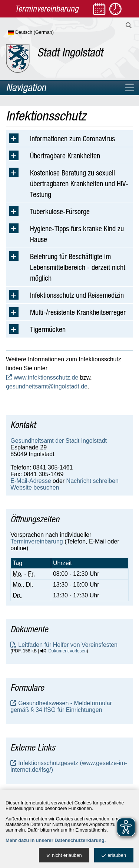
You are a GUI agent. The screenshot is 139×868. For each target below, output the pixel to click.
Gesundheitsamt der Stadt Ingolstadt (59, 441)
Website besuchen (35, 488)
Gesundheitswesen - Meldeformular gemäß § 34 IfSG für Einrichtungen (61, 706)
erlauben (114, 856)
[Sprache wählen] (43, 33)
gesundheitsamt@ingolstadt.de (47, 386)
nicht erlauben (64, 856)
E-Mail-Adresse (31, 481)
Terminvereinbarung (37, 541)
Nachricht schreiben (92, 481)
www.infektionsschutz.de (46, 377)
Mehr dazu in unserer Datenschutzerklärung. (56, 840)
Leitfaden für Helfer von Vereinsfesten (68, 645)
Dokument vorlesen (67, 651)
